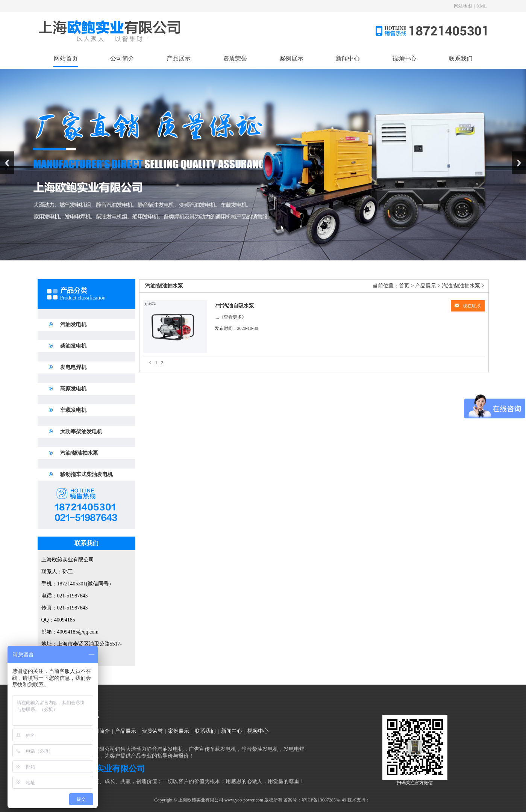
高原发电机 (73, 389)
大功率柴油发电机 (81, 432)
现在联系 (468, 306)
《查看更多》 (233, 317)
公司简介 (122, 58)
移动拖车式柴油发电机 (86, 474)
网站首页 (66, 58)
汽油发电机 (73, 324)
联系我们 (461, 58)
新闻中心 (348, 58)
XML (482, 6)
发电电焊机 (73, 367)
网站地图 (463, 6)
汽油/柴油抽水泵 (79, 453)
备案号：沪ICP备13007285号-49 (315, 800)
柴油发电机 (73, 346)
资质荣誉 (235, 58)
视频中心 (404, 58)
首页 (404, 286)
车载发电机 (73, 410)
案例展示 (291, 58)
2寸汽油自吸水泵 (234, 306)
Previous (7, 163)
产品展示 (179, 58)
